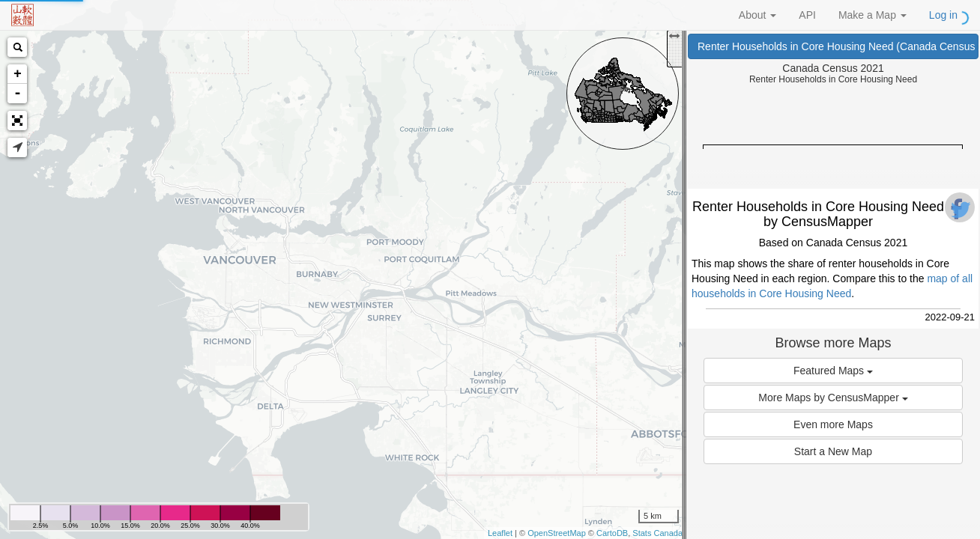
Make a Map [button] (872, 15)
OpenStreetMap (557, 533)
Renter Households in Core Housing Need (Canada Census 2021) (838, 46)
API (807, 15)
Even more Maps (833, 424)
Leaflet (500, 533)
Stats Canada (657, 533)
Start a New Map (833, 451)
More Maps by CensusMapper (833, 398)
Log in (943, 15)
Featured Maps (833, 371)
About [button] (757, 15)
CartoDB (612, 533)
